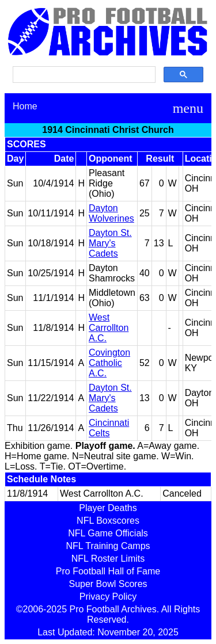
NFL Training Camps (108, 546)
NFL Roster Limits (108, 559)
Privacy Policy (108, 597)
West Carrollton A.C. (109, 328)
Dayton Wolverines (111, 213)
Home (25, 106)
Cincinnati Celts (109, 428)
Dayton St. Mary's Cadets (110, 243)
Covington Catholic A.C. (109, 363)
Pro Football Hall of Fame (108, 571)
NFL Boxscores (108, 521)
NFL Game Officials (108, 533)
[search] (83, 75)
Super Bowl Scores (108, 584)
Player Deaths (108, 508)
